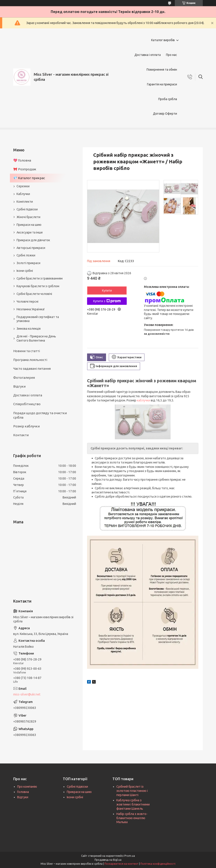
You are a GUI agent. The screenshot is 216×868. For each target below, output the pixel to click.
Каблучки (23, 194)
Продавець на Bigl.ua (108, 860)
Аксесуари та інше (30, 232)
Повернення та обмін (162, 70)
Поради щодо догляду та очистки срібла (40, 415)
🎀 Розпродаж (25, 169)
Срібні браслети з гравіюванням (40, 278)
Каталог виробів (163, 40)
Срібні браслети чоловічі (34, 294)
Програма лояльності (30, 360)
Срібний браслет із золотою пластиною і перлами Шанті (132, 791)
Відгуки (19, 386)
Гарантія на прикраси (162, 84)
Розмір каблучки (26, 426)
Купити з (107, 301)
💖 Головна (22, 160)
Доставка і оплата (148, 55)
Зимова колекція (29, 329)
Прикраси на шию (29, 225)
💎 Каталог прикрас (29, 178)
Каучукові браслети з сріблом (38, 286)
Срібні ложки (26, 255)
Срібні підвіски (27, 209)
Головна (23, 792)
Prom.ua (130, 856)
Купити (107, 291)
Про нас (171, 55)
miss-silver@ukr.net (27, 694)
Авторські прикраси (31, 248)
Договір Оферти (165, 114)
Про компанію (27, 787)
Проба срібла (168, 99)
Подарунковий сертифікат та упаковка (38, 319)
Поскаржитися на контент (121, 864)
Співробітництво (27, 404)
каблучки (143, 400)
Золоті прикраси (28, 263)
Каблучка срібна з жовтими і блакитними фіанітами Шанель (133, 804)
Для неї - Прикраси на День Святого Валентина (36, 338)
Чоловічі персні (27, 302)
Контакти (21, 435)
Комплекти (25, 202)
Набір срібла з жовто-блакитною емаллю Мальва (132, 818)
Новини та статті (27, 351)
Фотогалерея (24, 378)
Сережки (23, 186)
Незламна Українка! (31, 309)
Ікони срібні (25, 271)
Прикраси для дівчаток (33, 240)
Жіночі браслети (28, 217)
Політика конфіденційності (158, 864)
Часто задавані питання (32, 369)
